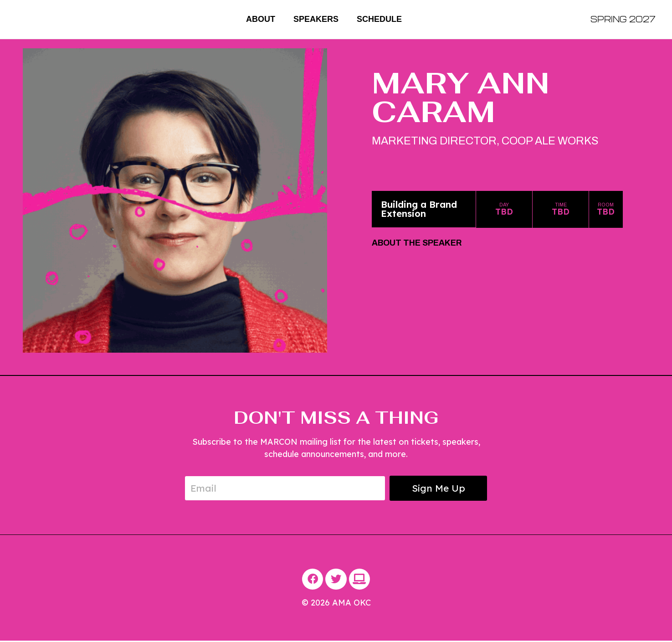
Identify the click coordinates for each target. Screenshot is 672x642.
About (261, 19)
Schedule (379, 19)
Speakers (316, 19)
